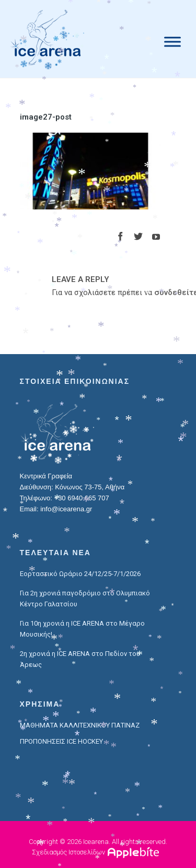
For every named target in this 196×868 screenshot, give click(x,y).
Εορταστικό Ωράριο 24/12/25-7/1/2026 (80, 574)
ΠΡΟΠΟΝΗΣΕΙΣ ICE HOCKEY (61, 741)
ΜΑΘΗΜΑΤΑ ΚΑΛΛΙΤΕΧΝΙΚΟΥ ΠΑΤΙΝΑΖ (80, 725)
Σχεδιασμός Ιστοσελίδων (68, 852)
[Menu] (172, 42)
